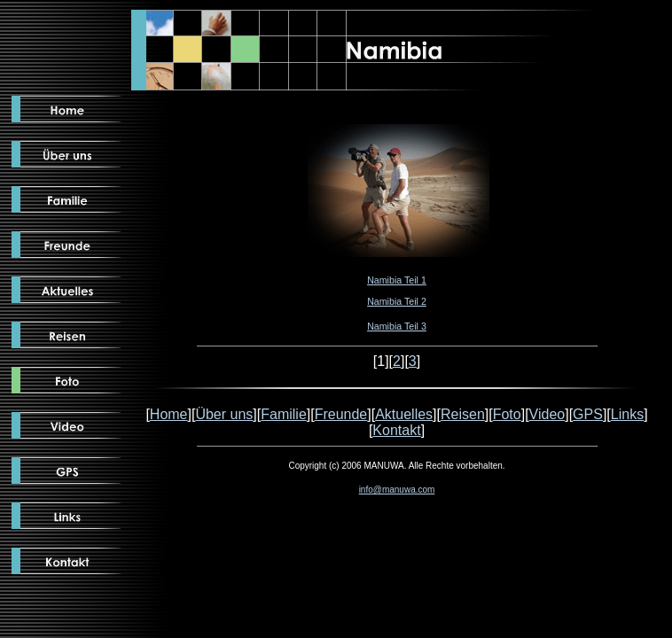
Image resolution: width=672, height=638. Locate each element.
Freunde (341, 414)
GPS (588, 414)
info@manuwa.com (397, 490)
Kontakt (396, 430)
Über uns (224, 414)
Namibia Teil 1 (397, 280)
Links (627, 414)
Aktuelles (404, 414)
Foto (507, 414)
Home (169, 414)
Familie (284, 414)
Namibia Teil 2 (397, 301)
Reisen (463, 414)
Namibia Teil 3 (397, 326)
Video (547, 414)
